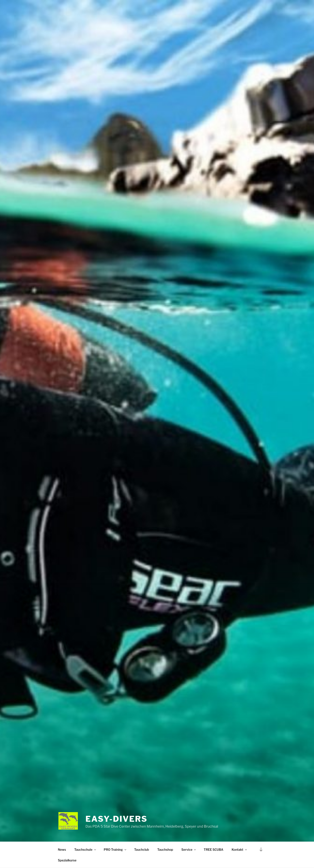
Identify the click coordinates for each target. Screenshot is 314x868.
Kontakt (239, 850)
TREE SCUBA (213, 850)
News (62, 850)
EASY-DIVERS (116, 819)
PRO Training (115, 850)
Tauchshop (165, 850)
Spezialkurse (67, 860)
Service (189, 850)
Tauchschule (85, 850)
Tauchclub (142, 850)
